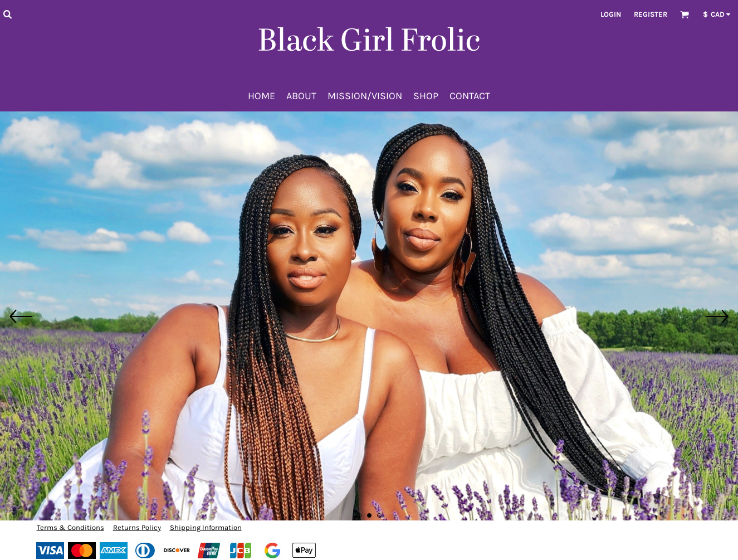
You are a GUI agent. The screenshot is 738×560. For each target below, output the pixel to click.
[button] (7, 14)
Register (651, 14)
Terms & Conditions (70, 527)
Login (611, 14)
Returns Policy (137, 527)
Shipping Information (206, 527)
